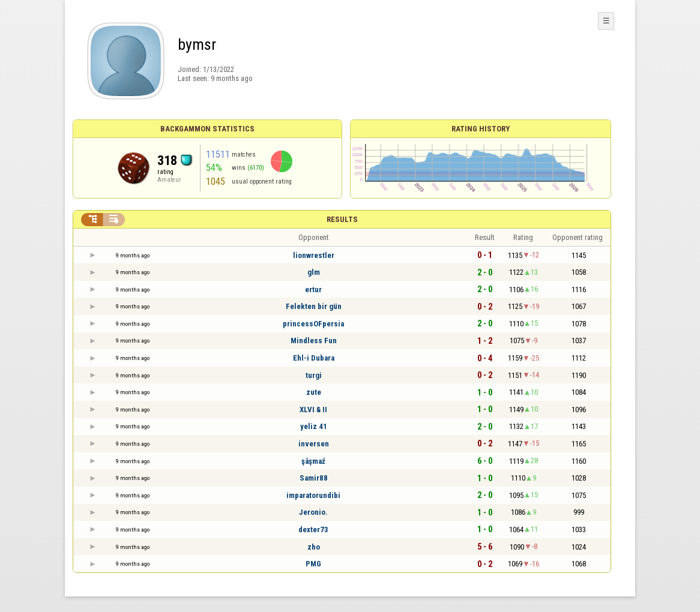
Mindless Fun (314, 340)
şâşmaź (313, 461)
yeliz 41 (314, 426)
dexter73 (313, 529)
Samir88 (314, 478)
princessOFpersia (313, 324)
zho (314, 547)
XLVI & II (313, 409)
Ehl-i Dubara (314, 358)
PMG (313, 564)
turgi (314, 375)
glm (314, 272)
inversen (314, 444)
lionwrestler (314, 255)
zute (314, 392)
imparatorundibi (313, 495)
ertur (313, 289)
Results (342, 219)
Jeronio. (313, 512)
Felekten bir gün (314, 306)
